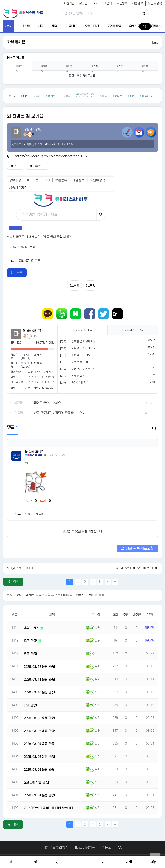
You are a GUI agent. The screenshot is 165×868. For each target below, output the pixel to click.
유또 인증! (31, 641)
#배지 (67, 96)
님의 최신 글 (82, 330)
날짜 (150, 615)
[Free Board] (35, 862)
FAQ (95, 3)
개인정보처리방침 (56, 848)
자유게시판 (16, 42)
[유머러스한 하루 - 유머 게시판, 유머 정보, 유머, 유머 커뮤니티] (23, 14)
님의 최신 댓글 (133, 330)
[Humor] (58, 862)
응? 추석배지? (80, 383)
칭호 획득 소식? (80, 362)
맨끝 (115, 582)
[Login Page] (129, 862)
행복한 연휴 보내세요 (84, 341)
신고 (16, 166)
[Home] (12, 862)
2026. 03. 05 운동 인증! (39, 731)
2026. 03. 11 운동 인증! (39, 680)
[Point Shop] (105, 862)
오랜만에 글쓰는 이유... (85, 369)
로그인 (83, 3)
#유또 (103, 96)
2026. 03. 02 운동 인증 (39, 770)
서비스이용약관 (84, 848)
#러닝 (24, 96)
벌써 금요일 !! (79, 376)
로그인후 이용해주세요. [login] (83, 76)
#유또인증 (146, 96)
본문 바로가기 (0, 0)
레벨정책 (138, 3)
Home (155, 43)
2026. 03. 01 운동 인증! (39, 795)
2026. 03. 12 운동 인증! (39, 667)
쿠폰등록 (122, 3)
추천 (126, 615)
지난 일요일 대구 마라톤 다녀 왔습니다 (48, 808)
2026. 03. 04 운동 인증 (39, 744)
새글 (41, 26)
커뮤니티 (71, 26)
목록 (17, 273)
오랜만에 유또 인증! (36, 783)
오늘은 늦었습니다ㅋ (83, 348)
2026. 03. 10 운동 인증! (39, 693)
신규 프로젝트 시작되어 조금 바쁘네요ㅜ (59, 413)
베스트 (26, 26)
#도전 (37, 96)
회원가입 (69, 3)
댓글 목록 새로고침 (137, 549)
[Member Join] (153, 862)
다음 (108, 582)
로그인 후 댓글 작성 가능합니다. (83, 531)
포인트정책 (155, 3)
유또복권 (135, 26)
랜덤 (55, 26)
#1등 (12, 96)
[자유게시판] (67, 342)
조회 (115, 615)
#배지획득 (52, 96)
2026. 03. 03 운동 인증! (39, 757)
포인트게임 (114, 26)
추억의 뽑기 (32, 628)
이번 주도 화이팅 (81, 355)
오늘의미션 (92, 26)
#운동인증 (85, 95)
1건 (17, 144)
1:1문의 (107, 3)
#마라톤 (117, 96)
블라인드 (38, 166)
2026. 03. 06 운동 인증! (39, 718)
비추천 (137, 615)
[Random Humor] (81, 862)
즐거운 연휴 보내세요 (47, 403)
